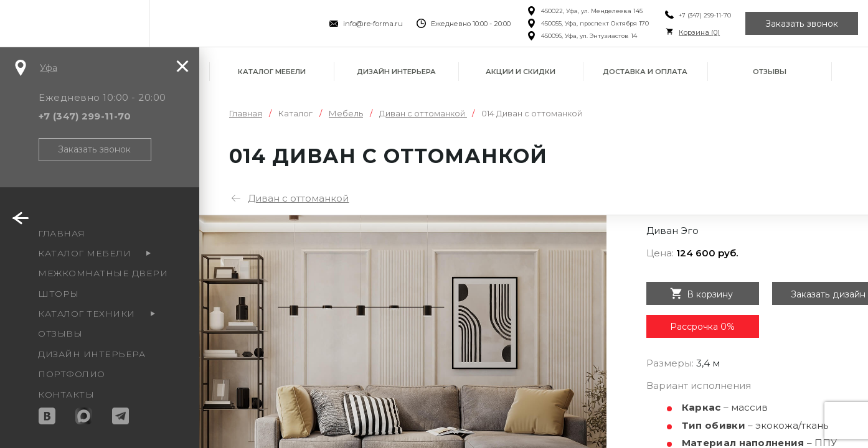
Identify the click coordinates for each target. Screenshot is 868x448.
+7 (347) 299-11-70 (705, 15)
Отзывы (770, 72)
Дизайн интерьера (396, 72)
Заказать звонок (802, 24)
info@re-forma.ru (372, 24)
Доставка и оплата (645, 72)
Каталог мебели (272, 72)
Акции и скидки (521, 72)
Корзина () (699, 32)
